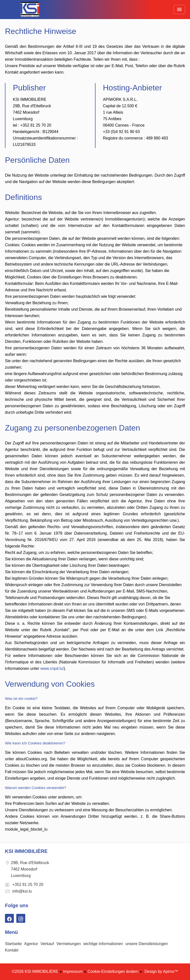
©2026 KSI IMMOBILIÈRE (35, 971)
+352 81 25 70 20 (28, 885)
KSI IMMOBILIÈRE (26, 851)
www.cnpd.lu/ (52, 668)
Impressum (73, 971)
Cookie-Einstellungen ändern (113, 971)
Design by (161, 971)
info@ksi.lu (22, 891)
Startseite (30, 9)
